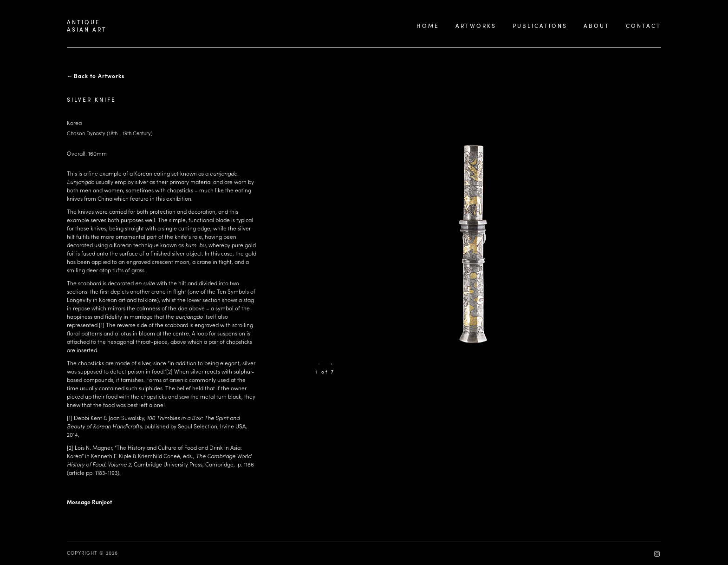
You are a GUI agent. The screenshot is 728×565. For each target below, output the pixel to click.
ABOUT (597, 26)
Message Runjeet (89, 502)
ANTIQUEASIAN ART (87, 26)
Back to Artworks (99, 76)
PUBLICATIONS (540, 26)
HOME (428, 26)
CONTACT (643, 26)
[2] (169, 371)
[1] (102, 325)
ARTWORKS (476, 26)
